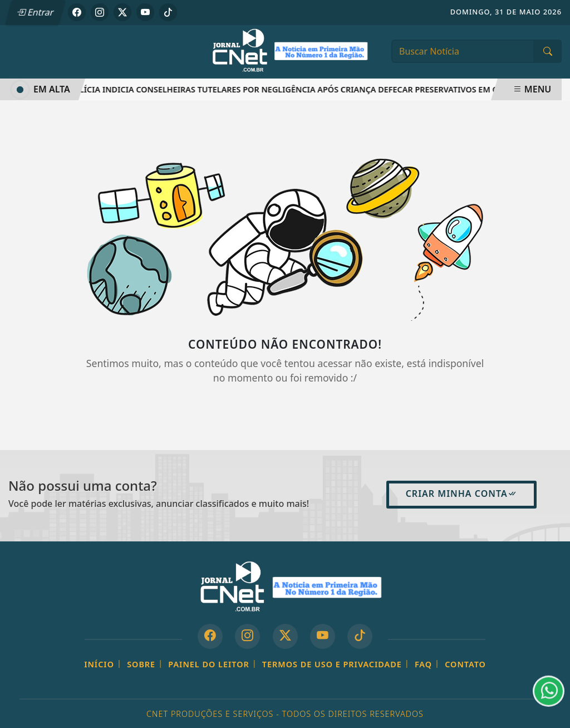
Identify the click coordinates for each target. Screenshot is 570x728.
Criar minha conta (461, 494)
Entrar (35, 12)
